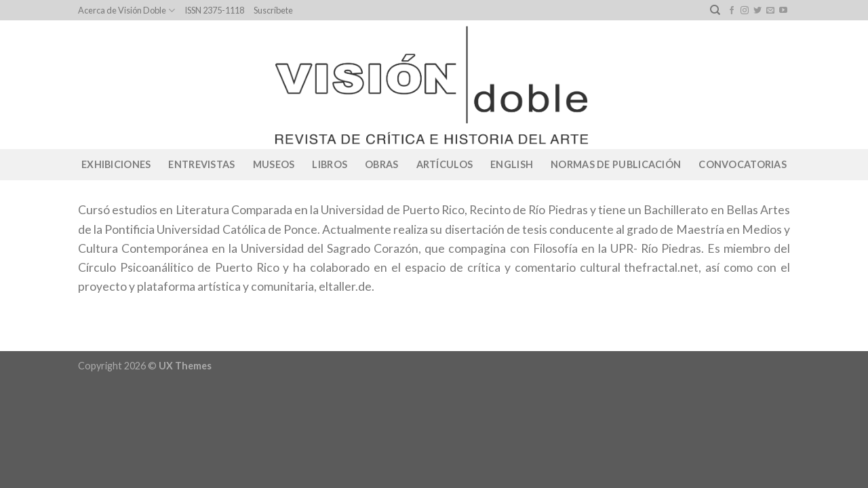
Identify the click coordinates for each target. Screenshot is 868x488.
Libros (330, 164)
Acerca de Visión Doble (126, 11)
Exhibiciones (116, 164)
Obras (381, 164)
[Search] (715, 10)
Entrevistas (201, 164)
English (512, 164)
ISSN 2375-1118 (214, 10)
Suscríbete (273, 10)
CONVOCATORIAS (743, 164)
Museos (274, 164)
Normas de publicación (616, 164)
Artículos (445, 164)
